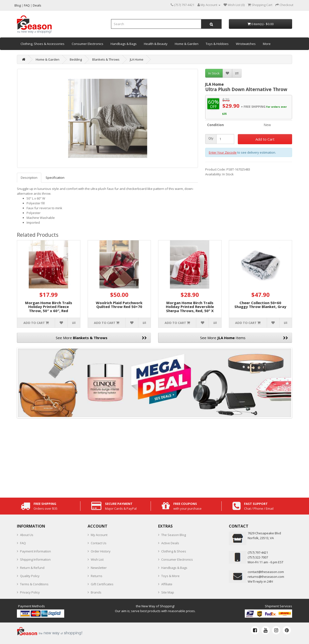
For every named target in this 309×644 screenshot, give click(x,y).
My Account (99, 535)
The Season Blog (174, 535)
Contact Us (99, 543)
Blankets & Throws (106, 59)
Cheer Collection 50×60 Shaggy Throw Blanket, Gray (260, 305)
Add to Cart (265, 139)
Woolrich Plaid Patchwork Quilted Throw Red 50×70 (119, 305)
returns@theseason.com (266, 577)
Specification (55, 178)
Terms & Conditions (34, 584)
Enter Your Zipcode (223, 152)
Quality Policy (30, 576)
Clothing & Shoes (174, 551)
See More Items (244, 338)
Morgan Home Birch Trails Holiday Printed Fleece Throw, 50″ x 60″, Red (49, 307)
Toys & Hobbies (217, 44)
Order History (101, 551)
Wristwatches (246, 44)
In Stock (214, 73)
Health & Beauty (156, 44)
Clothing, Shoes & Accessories (42, 44)
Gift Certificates (102, 584)
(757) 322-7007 (258, 557)
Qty (211, 138)
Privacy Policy (30, 592)
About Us (27, 535)
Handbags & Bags (124, 44)
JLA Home (137, 59)
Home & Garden (187, 44)
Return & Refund (32, 568)
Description (29, 178)
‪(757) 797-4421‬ (258, 552)
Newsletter (99, 568)
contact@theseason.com (266, 572)
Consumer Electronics (88, 44)
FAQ (23, 543)
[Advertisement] (154, 457)
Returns (97, 576)
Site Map (168, 592)
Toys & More (170, 576)
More (267, 44)
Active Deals (170, 543)
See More (101, 338)
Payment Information (35, 551)
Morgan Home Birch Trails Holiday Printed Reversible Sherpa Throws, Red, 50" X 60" (190, 309)
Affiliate (167, 584)
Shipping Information (35, 559)
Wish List (97, 559)
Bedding (76, 59)
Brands (96, 592)
